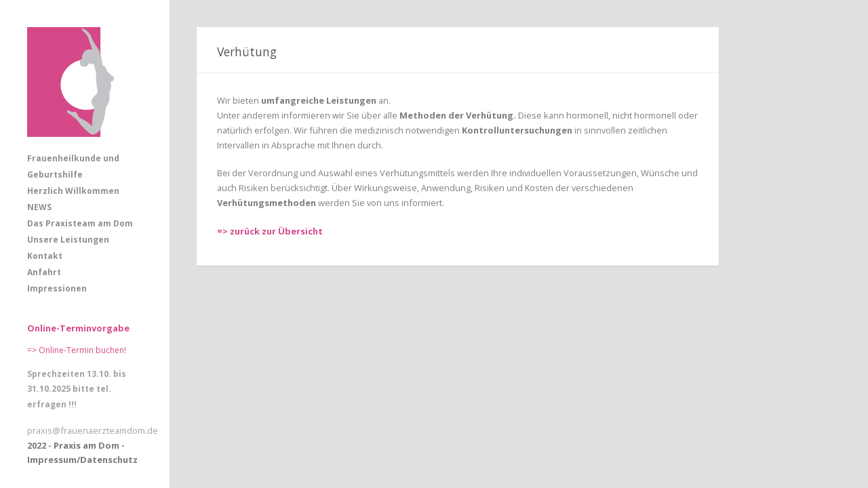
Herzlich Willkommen (73, 191)
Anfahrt (44, 272)
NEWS (39, 207)
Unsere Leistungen (68, 240)
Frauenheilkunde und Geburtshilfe (73, 166)
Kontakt (45, 256)
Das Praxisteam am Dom (80, 223)
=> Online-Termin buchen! (77, 350)
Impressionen (57, 288)
